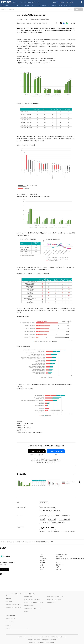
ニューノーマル (45, 523)
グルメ (66, 5)
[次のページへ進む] (79, 482)
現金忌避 (61, 523)
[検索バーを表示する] (82, 2)
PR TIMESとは (9, 598)
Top (2, 5)
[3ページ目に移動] (75, 474)
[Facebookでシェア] (64, 23)
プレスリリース (10, 542)
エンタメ (27, 5)
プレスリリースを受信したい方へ (13, 604)
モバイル (16, 5)
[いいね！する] (56, 23)
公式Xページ (9, 625)
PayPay (54, 523)
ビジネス (60, 5)
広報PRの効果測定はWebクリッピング (33, 609)
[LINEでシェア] (67, 23)
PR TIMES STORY (28, 597)
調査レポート (44, 503)
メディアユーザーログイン (37, 451)
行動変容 (43, 519)
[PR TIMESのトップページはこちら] (20, 2)
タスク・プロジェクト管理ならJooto (55, 597)
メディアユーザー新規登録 (56, 451)
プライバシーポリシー (29, 637)
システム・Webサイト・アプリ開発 (50, 511)
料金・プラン (9, 601)
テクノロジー (8, 5)
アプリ (21, 5)
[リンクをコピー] (74, 23)
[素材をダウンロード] (71, 23)
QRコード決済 (52, 519)
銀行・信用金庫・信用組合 (48, 507)
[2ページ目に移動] (75, 474)
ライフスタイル (52, 5)
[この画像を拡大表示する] (24, 483)
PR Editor (27, 611)
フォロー (4, 570)
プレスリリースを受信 (59, 2)
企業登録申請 (69, 2)
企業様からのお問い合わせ (34, 640)
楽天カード (65, 516)
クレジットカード (54, 516)
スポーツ (71, 5)
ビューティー (34, 5)
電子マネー (43, 516)
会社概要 (20, 637)
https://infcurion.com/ (61, 555)
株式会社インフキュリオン (23, 542)
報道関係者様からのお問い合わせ (58, 637)
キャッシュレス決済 (65, 519)
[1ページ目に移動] (74, 474)
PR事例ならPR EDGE (52, 603)
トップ (3, 542)
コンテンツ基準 (40, 637)
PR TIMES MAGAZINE (29, 606)
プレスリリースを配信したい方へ (13, 607)
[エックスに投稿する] (61, 23)
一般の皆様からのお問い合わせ (49, 640)
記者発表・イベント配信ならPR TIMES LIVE (34, 603)
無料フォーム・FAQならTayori (54, 600)
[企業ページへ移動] (5, 557)
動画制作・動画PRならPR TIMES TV (32, 600)
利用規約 (47, 637)
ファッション (43, 5)
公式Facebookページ (10, 619)
